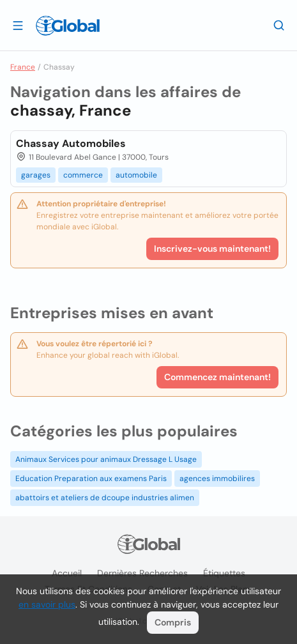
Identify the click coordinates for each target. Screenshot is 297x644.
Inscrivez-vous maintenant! (212, 249)
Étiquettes (224, 573)
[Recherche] (279, 25)
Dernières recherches (142, 573)
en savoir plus (47, 604)
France (23, 67)
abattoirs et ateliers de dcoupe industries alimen (105, 498)
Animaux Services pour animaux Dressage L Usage (106, 459)
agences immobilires (217, 479)
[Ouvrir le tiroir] (18, 25)
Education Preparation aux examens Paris (91, 479)
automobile (136, 175)
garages (36, 175)
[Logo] (68, 26)
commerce (83, 175)
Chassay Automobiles (71, 143)
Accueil (67, 573)
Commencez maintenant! (217, 377)
